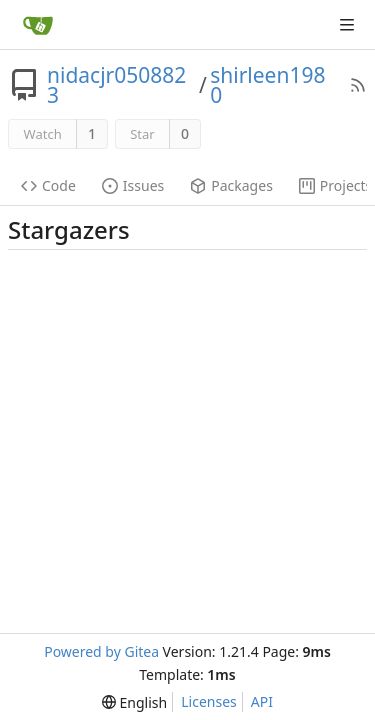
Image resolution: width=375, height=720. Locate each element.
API (262, 701)
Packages (231, 185)
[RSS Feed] (358, 85)
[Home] (38, 25)
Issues (133, 185)
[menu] (134, 702)
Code (48, 185)
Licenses (209, 701)
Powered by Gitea (101, 651)
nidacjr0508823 (116, 85)
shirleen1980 (267, 85)
